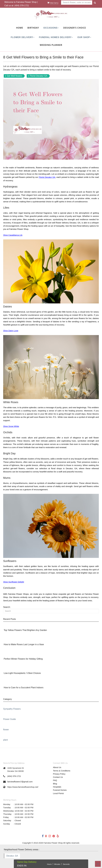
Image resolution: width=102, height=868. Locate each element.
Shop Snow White (11, 426)
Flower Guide (9, 719)
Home (20, 28)
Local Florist (58, 793)
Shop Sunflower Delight (14, 582)
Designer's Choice (75, 28)
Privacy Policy (59, 774)
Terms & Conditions (62, 771)
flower (6, 730)
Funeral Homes (60, 790)
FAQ (55, 780)
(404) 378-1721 (22, 6)
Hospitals (57, 787)
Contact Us (58, 777)
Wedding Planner (51, 45)
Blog (55, 784)
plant (6, 740)
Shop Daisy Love (11, 331)
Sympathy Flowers (12, 709)
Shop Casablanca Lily (13, 235)
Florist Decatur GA (47, 177)
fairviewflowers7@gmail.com (20, 782)
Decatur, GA (12, 856)
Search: (7, 607)
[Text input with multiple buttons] (77, 3)
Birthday (33, 28)
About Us (57, 767)
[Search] (51, 611)
